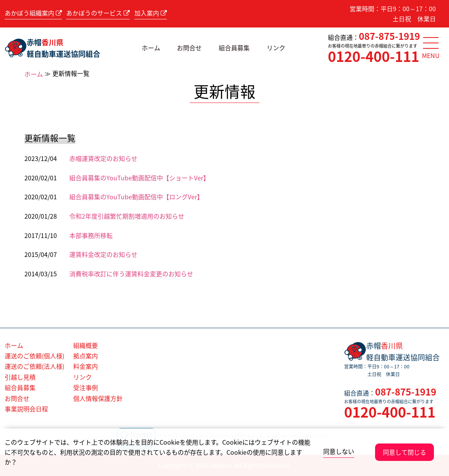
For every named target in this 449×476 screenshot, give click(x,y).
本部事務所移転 (91, 235)
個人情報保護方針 (98, 398)
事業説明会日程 (26, 409)
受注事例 (86, 387)
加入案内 (151, 13)
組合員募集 (234, 48)
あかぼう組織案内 (33, 13)
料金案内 (86, 366)
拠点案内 (86, 356)
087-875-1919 (389, 36)
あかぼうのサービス (98, 13)
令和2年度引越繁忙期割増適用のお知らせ (127, 216)
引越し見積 (20, 377)
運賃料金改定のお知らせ (103, 254)
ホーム (151, 48)
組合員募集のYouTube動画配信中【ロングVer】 (136, 197)
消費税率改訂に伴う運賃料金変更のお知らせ (131, 274)
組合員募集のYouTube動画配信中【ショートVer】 (139, 178)
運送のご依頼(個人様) (34, 356)
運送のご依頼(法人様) (34, 366)
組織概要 (86, 345)
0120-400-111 (374, 56)
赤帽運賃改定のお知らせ (103, 158)
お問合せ (189, 48)
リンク (276, 48)
